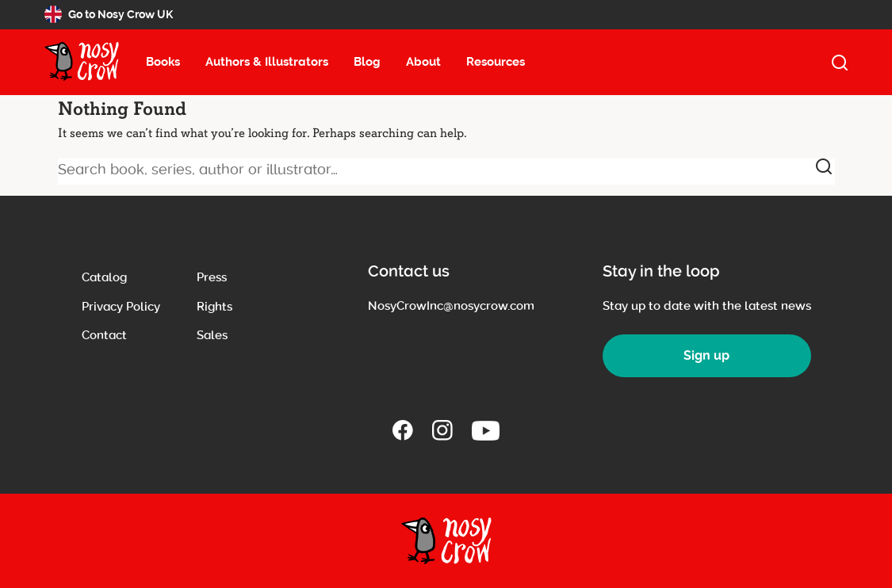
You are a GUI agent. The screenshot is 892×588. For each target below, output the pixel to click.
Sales (212, 335)
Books (163, 62)
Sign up (706, 355)
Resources (496, 62)
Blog (367, 62)
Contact (104, 335)
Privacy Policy (121, 307)
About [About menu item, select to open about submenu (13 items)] (423, 62)
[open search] (840, 63)
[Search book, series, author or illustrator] (446, 172)
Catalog (104, 277)
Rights (214, 307)
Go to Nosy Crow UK (109, 14)
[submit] (824, 166)
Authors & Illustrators (267, 62)
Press (212, 277)
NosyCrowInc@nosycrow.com (451, 306)
